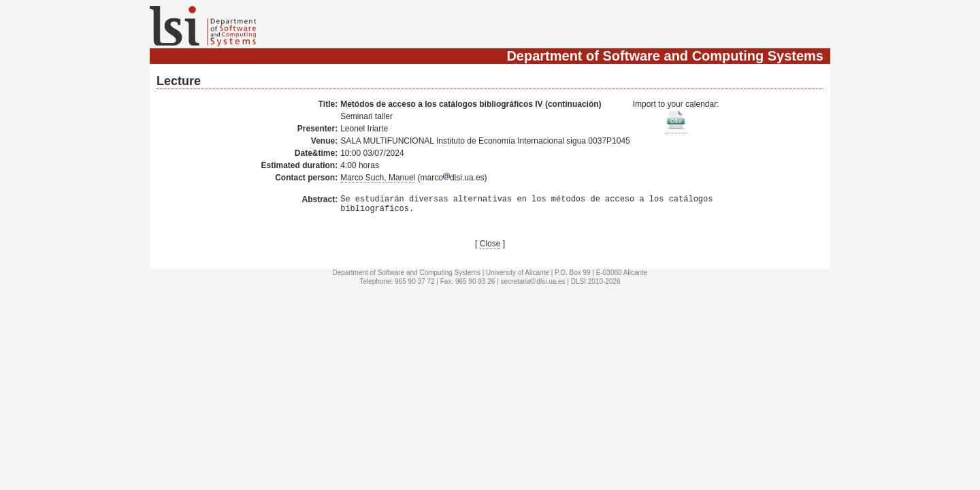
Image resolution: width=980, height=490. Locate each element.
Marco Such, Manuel (378, 178)
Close (490, 248)
